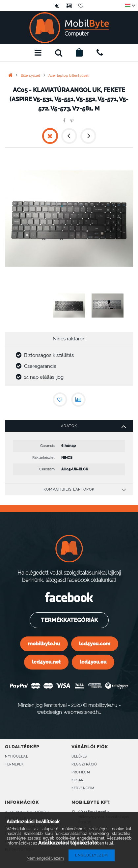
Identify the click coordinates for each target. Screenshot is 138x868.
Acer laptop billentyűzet (69, 76)
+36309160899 (100, 53)
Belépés (57, 6)
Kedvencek (81, 6)
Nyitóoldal (16, 756)
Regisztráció (84, 764)
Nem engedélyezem (45, 858)
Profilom (81, 772)
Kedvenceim (83, 788)
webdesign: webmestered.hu (69, 712)
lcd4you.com (95, 644)
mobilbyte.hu (44, 644)
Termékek (14, 764)
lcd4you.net (46, 662)
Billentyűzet (30, 76)
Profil (69, 6)
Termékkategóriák (69, 620)
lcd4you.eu (93, 662)
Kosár (78, 780)
